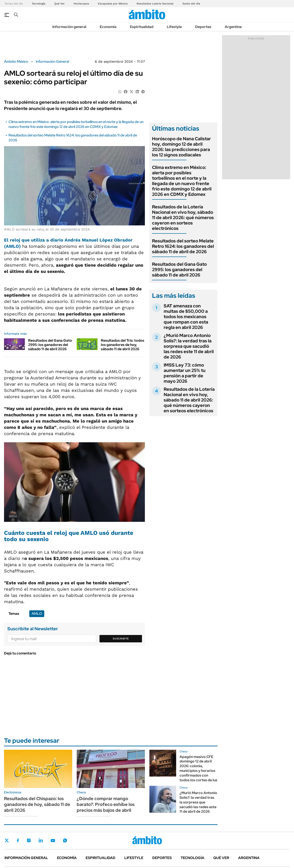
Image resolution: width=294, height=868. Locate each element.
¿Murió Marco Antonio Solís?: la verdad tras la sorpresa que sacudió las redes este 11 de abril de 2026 (189, 346)
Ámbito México (16, 62)
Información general (69, 27)
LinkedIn (41, 840)
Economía (108, 27)
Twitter (7, 840)
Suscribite (121, 639)
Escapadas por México (113, 4)
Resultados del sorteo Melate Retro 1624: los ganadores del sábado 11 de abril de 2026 (183, 246)
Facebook (18, 840)
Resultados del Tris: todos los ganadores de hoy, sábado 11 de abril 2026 (123, 345)
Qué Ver (59, 4)
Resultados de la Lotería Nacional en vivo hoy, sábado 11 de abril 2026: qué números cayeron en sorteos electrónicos (183, 218)
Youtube (53, 841)
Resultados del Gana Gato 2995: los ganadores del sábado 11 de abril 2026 (50, 345)
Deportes (203, 27)
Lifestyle (174, 27)
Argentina (233, 27)
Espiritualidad (142, 27)
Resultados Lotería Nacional (155, 4)
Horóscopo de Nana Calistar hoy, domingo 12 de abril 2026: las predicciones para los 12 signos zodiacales (181, 147)
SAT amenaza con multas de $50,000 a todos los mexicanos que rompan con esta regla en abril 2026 (186, 317)
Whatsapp (65, 840)
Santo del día (191, 4)
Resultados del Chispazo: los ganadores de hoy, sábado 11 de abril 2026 (37, 804)
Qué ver (221, 858)
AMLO (37, 614)
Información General (52, 62)
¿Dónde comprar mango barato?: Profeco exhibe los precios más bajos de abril (106, 804)
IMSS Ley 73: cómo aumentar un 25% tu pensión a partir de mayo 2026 (185, 373)
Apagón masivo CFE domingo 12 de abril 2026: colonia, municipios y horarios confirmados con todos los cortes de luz (198, 768)
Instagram (29, 840)
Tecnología (39, 4)
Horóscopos (81, 4)
